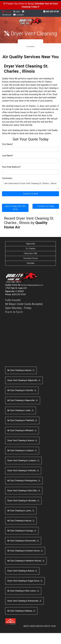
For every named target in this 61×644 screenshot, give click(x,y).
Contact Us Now (31, 194)
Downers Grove (31, 258)
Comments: (7, 178)
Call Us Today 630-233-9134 (15, 208)
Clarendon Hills (31, 253)
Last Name (7, 156)
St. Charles (31, 249)
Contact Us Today (46, 206)
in (21, 370)
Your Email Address (11, 167)
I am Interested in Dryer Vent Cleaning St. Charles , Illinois (31, 185)
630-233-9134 (51, 12)
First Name (7, 144)
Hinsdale (31, 263)
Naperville (31, 244)
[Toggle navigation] (6, 22)
